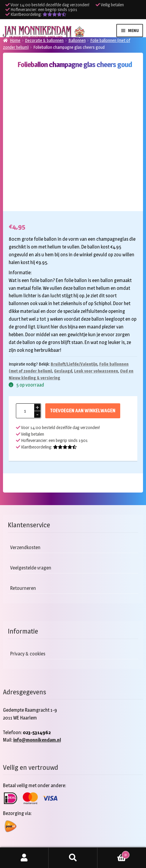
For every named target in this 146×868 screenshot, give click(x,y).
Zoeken (73, 858)
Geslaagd (63, 371)
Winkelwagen (113, 854)
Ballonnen (77, 40)
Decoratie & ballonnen (44, 40)
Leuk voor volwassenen (96, 371)
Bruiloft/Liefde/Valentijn (74, 364)
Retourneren (23, 588)
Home (15, 40)
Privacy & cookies (28, 654)
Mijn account (24, 858)
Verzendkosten (25, 547)
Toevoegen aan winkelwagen (83, 411)
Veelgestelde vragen (31, 568)
